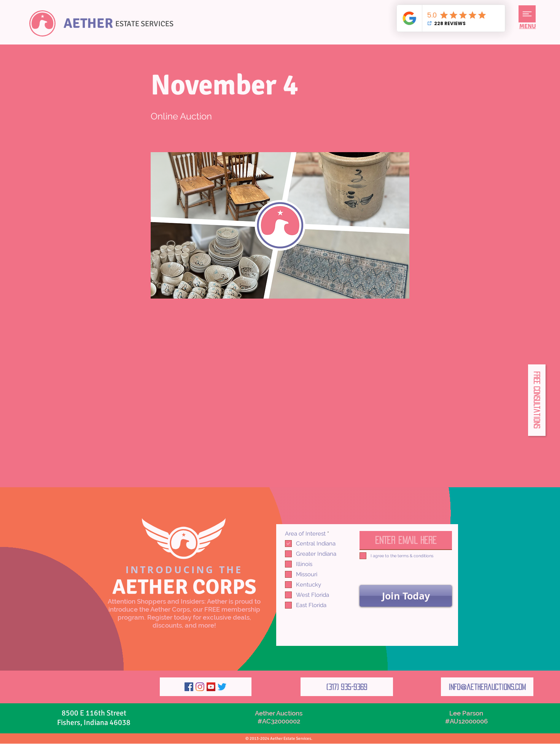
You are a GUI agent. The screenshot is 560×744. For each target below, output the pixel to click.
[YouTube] (211, 687)
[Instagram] (200, 687)
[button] (527, 14)
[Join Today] (406, 596)
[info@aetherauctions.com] (487, 687)
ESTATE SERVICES (144, 24)
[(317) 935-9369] (347, 687)
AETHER (88, 23)
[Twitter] (222, 687)
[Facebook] (189, 687)
